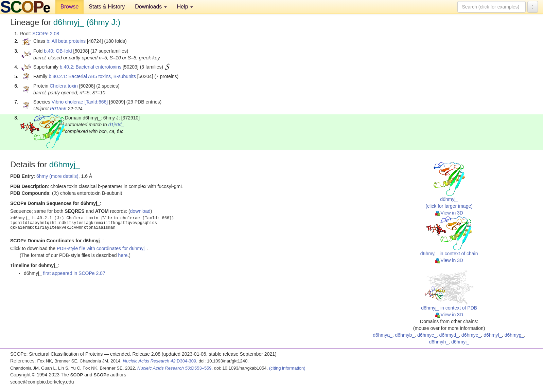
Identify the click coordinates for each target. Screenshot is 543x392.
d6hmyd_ (449, 335)
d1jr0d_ (116, 125)
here (123, 255)
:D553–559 (174, 368)
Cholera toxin (64, 86)
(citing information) (287, 368)
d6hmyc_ (427, 335)
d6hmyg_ (514, 335)
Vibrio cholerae (67, 102)
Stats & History (107, 7)
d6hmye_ (471, 335)
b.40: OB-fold (58, 51)
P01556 (58, 109)
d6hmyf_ (493, 335)
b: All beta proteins (66, 41)
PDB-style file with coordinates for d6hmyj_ (102, 248)
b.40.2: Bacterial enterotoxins (91, 67)
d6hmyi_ (460, 342)
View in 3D (449, 213)
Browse (69, 7)
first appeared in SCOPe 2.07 (74, 273)
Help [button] (185, 7)
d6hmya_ (383, 335)
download (140, 211)
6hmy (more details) (57, 176)
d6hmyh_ (439, 342)
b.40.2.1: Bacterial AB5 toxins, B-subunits (92, 76)
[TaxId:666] (96, 102)
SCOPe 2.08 (46, 34)
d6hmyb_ (405, 335)
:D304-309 (160, 361)
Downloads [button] (151, 7)
